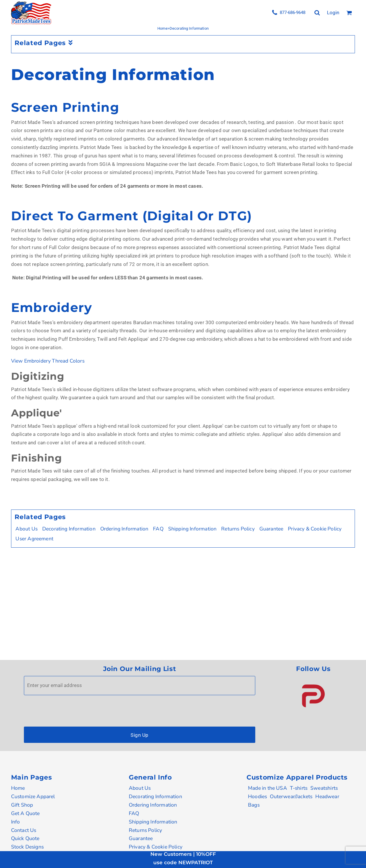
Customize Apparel (33, 796)
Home (162, 28)
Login (333, 13)
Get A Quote (25, 813)
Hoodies (257, 796)
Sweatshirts (324, 788)
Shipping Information (192, 529)
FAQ (158, 529)
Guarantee (271, 529)
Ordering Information (124, 529)
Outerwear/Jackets (291, 796)
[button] (313, 696)
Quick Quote (25, 838)
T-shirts (299, 788)
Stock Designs (27, 847)
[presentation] (68, 709)
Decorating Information (69, 529)
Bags (254, 805)
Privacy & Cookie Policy (315, 529)
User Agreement (34, 539)
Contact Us (24, 830)
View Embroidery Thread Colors (48, 361)
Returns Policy (238, 529)
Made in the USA (268, 788)
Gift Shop (22, 805)
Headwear (327, 796)
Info (16, 822)
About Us (26, 529)
